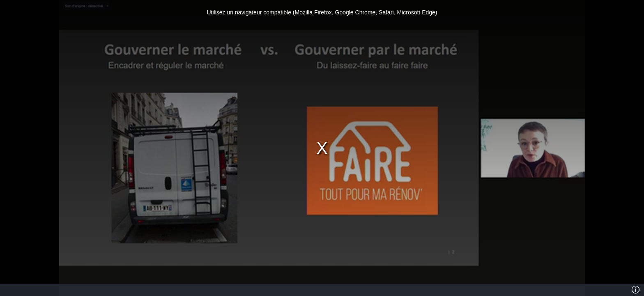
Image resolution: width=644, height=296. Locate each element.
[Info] (635, 290)
